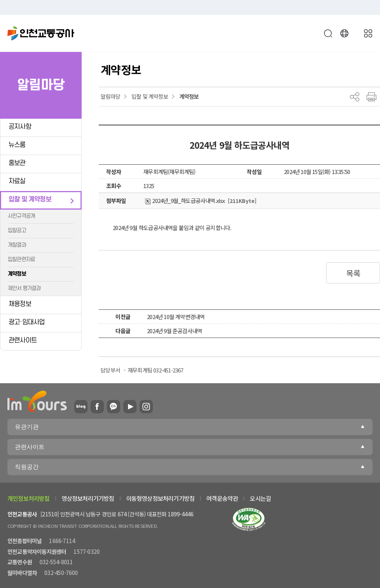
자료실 (17, 181)
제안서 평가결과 (24, 288)
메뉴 (368, 33)
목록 (353, 273)
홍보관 (17, 163)
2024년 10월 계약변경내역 (176, 317)
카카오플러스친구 (114, 407)
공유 (355, 97)
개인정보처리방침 (29, 498)
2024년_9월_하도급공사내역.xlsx (185, 201)
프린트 (371, 97)
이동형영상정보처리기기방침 (160, 498)
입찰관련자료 (21, 259)
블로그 (81, 407)
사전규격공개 (21, 216)
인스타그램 (146, 407)
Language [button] (344, 33)
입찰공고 (17, 231)
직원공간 (27, 467)
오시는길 (260, 498)
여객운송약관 (222, 498)
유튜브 (130, 407)
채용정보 (20, 304)
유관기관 (27, 427)
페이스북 (97, 407)
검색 (328, 33)
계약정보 (17, 274)
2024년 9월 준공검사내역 (174, 331)
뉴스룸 (17, 145)
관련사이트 (23, 340)
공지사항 (20, 127)
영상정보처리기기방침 (88, 498)
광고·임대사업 (27, 322)
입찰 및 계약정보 (30, 199)
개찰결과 (17, 245)
